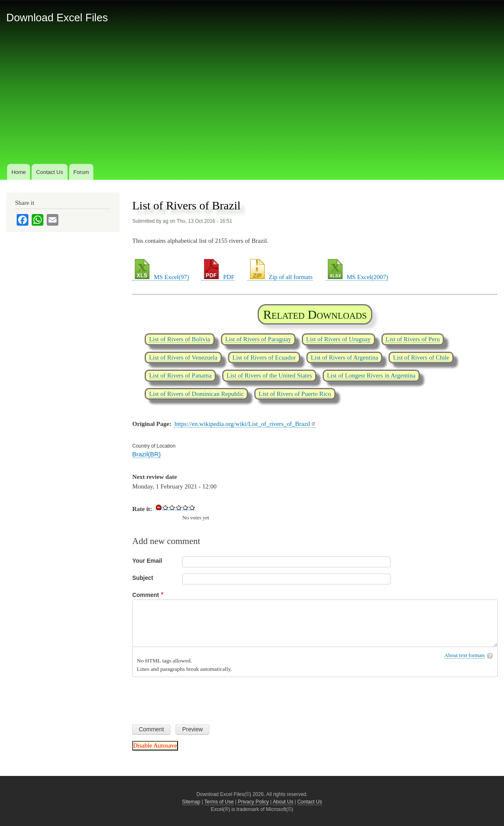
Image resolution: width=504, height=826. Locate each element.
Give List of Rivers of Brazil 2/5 (172, 507)
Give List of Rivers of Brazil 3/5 (179, 507)
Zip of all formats (280, 277)
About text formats (465, 655)
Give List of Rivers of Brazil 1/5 (165, 507)
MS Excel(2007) (357, 277)
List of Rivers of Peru (413, 339)
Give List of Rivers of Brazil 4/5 (186, 507)
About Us (283, 802)
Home (19, 172)
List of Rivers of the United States (270, 375)
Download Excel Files (57, 18)
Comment (145, 595)
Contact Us (50, 172)
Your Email (147, 561)
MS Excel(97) (160, 277)
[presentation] (196, 698)
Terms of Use (219, 802)
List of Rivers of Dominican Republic (197, 394)
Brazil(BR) (146, 454)
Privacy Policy (253, 802)
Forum (81, 172)
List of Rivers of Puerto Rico (295, 394)
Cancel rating (159, 507)
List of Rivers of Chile (421, 358)
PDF (218, 277)
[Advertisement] (252, 100)
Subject (143, 578)
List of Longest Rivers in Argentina (371, 375)
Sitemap (191, 802)
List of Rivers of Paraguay (258, 339)
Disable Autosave (155, 745)
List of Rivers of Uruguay (338, 339)
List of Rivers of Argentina (345, 358)
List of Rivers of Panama (181, 375)
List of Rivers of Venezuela (183, 358)
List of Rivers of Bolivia (180, 339)
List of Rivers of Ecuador (264, 358)
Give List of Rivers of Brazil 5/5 (192, 507)
